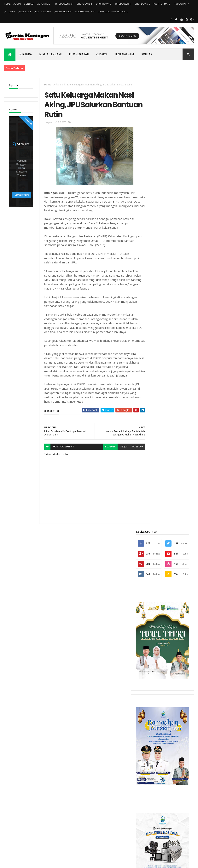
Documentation (85, 12)
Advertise (44, 4)
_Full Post (24, 12)
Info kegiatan (79, 54)
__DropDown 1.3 (63, 4)
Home (7, 4)
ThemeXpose (24, 863)
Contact (29, 4)
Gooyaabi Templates (60, 863)
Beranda (26, 54)
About (17, 4)
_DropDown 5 (142, 4)
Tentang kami (125, 54)
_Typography (181, 4)
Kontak (147, 54)
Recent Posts (159, 743)
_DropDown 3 (103, 4)
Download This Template (113, 12)
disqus (118, 448)
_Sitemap (9, 12)
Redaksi (102, 54)
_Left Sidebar (43, 12)
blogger (105, 448)
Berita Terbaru (51, 54)
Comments (182, 743)
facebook (132, 448)
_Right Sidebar (63, 12)
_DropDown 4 (122, 4)
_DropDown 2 (84, 4)
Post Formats (162, 4)
